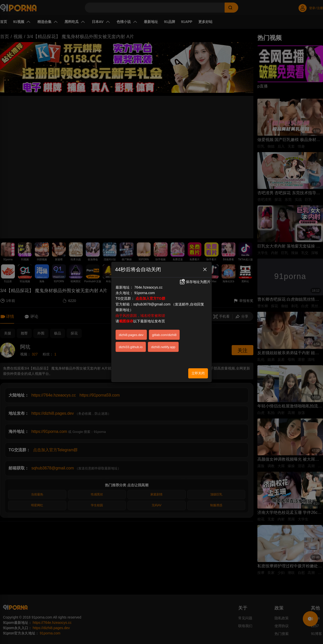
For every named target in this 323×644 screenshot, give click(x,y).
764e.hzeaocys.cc (148, 281)
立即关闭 (198, 367)
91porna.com (145, 287)
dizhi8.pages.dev (131, 329)
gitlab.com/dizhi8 (164, 329)
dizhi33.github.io (131, 341)
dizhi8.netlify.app (163, 341)
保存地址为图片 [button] (195, 276)
